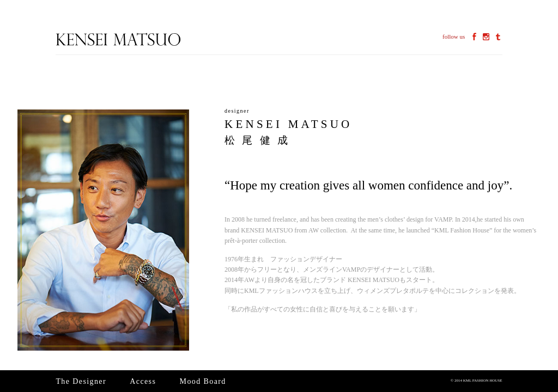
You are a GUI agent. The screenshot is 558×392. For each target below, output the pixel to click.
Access (143, 381)
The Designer (81, 381)
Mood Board (203, 381)
